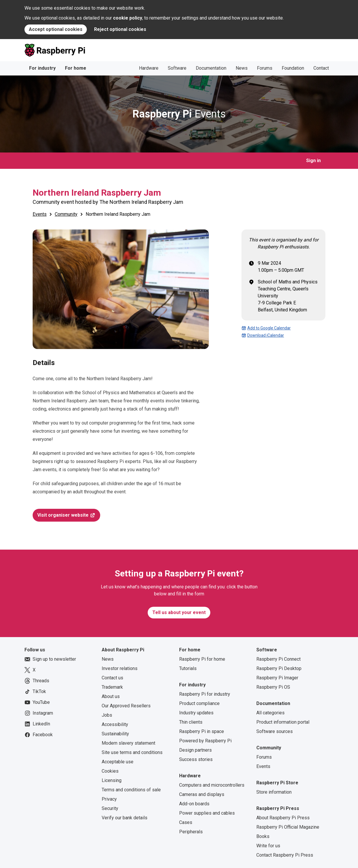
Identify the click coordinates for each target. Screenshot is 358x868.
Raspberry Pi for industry (205, 694)
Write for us (268, 846)
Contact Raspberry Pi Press (285, 855)
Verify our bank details (125, 818)
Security (110, 808)
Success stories (196, 759)
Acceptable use (118, 762)
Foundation (293, 68)
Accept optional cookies (56, 29)
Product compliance (199, 703)
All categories (270, 713)
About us (111, 696)
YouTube (37, 702)
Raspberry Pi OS (273, 687)
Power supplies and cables (207, 813)
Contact (321, 68)
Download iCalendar (263, 335)
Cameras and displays (202, 794)
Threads (37, 681)
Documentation (211, 68)
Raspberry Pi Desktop (279, 668)
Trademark (112, 687)
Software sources (275, 731)
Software (177, 68)
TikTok (35, 692)
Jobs (107, 715)
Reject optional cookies (120, 29)
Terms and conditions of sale (131, 790)
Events (179, 114)
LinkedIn (37, 724)
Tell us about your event (179, 612)
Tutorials (188, 668)
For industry (42, 68)
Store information (274, 792)
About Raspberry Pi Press (283, 818)
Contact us (112, 678)
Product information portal (283, 722)
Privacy (109, 799)
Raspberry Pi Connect (278, 659)
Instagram (39, 713)
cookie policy (128, 18)
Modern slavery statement (128, 743)
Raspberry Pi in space (202, 731)
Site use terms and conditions (132, 752)
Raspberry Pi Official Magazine (288, 827)
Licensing (112, 780)
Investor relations (120, 668)
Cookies (110, 771)
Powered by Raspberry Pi (205, 741)
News (242, 68)
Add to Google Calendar (266, 328)
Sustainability (115, 734)
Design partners (195, 750)
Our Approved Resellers (126, 706)
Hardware (149, 68)
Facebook (39, 735)
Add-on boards (194, 804)
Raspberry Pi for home (202, 659)
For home (76, 68)
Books (263, 836)
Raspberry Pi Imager (277, 678)
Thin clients (191, 722)
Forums (265, 68)
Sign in (313, 161)
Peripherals (191, 832)
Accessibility (115, 724)
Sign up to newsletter (50, 659)
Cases (186, 822)
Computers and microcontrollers (212, 785)
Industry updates (196, 713)
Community (66, 214)
